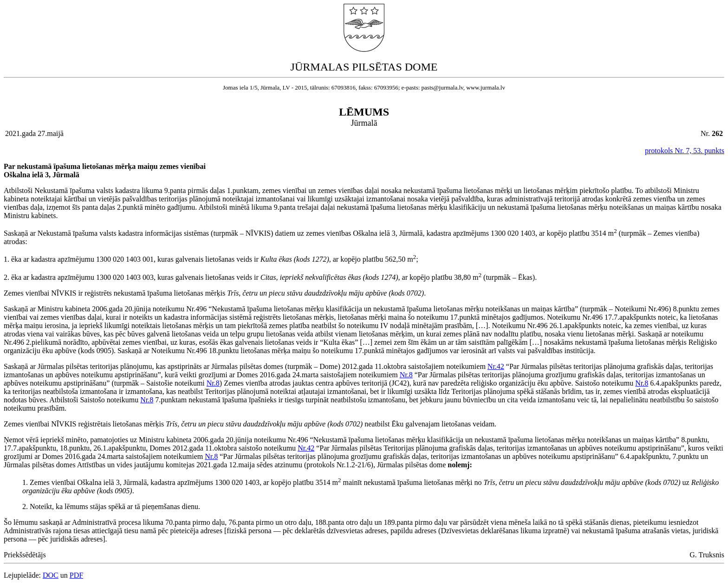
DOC (51, 575)
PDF (76, 575)
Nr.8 (406, 375)
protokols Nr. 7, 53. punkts (685, 151)
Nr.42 (496, 366)
